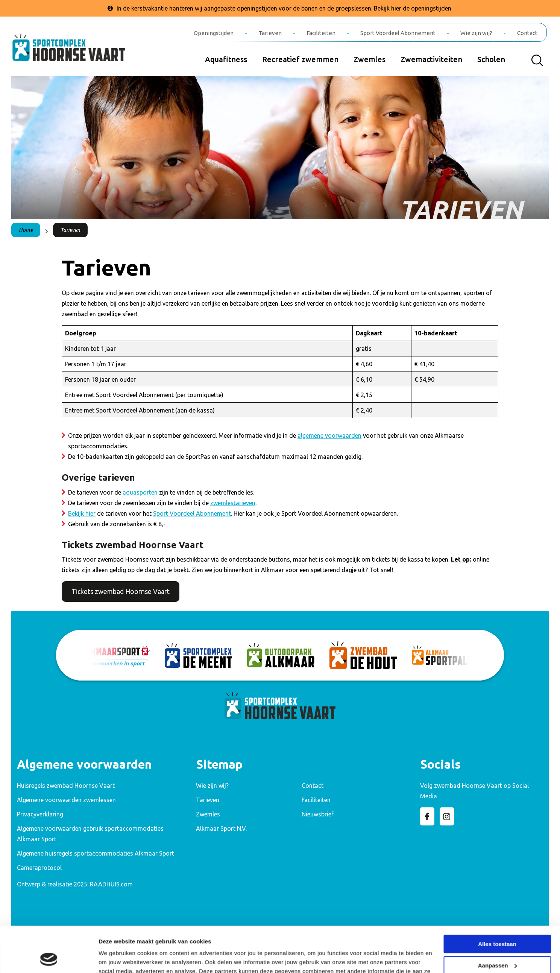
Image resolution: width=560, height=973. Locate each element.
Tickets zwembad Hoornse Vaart (121, 591)
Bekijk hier (82, 513)
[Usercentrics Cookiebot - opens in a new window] (49, 958)
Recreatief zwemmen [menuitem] (300, 59)
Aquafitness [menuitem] (226, 59)
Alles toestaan (497, 901)
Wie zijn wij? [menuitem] (476, 33)
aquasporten (140, 492)
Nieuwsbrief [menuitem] (318, 814)
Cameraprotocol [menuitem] (39, 868)
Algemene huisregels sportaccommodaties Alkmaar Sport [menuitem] (96, 853)
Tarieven (70, 230)
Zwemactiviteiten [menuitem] (431, 59)
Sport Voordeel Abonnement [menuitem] (398, 33)
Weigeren (497, 944)
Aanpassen (498, 922)
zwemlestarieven (233, 503)
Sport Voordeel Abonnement (192, 513)
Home (26, 230)
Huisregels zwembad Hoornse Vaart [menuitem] (66, 786)
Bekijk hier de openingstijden (413, 8)
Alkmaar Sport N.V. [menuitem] (221, 828)
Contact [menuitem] (527, 33)
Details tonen (116, 958)
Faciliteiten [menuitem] (321, 33)
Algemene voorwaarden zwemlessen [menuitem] (66, 800)
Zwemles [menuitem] (370, 59)
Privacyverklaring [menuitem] (40, 814)
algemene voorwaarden (329, 435)
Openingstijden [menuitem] (214, 33)
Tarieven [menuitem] (270, 33)
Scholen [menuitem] (491, 59)
